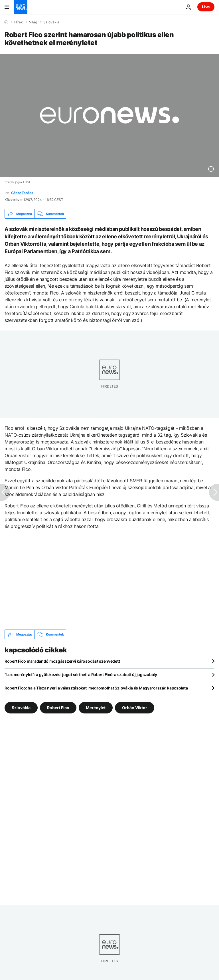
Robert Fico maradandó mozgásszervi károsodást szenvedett (62, 661)
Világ (33, 22)
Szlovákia (51, 22)
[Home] (6, 22)
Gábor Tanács (22, 193)
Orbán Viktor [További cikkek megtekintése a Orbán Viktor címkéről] (135, 708)
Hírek (19, 22)
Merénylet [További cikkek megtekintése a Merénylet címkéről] (96, 708)
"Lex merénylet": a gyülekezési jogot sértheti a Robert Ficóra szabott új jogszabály (81, 674)
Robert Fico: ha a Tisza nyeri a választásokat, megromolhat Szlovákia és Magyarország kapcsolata (96, 688)
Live (206, 7)
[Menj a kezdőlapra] (21, 7)
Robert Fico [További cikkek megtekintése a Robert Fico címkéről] (58, 708)
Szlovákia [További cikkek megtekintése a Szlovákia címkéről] (21, 708)
